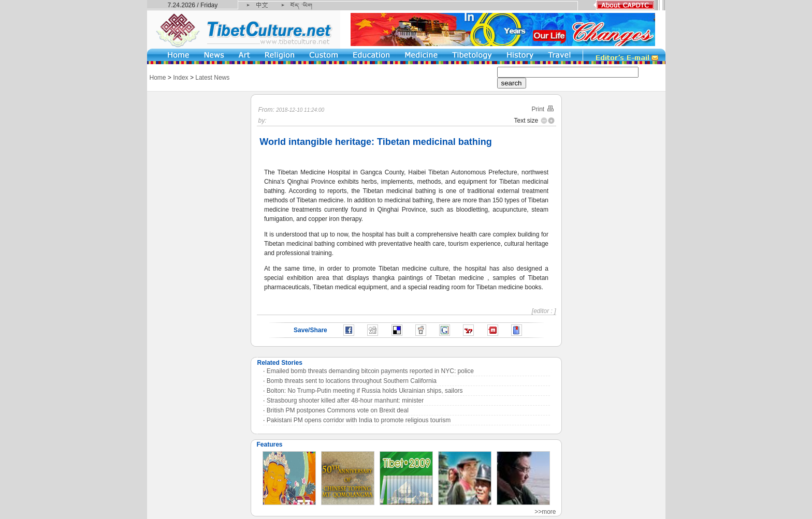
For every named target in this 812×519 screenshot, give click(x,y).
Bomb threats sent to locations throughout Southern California (352, 381)
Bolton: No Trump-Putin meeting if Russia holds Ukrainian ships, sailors (365, 391)
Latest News (212, 78)
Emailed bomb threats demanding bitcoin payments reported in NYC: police (370, 371)
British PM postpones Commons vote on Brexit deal (338, 410)
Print (543, 109)
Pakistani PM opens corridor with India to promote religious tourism (359, 420)
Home (158, 78)
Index (180, 78)
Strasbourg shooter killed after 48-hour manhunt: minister (345, 401)
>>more (545, 512)
